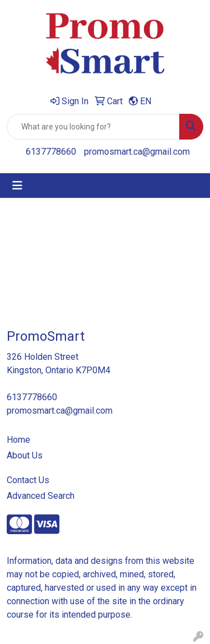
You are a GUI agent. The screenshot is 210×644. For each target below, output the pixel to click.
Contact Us (28, 480)
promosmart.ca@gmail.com (137, 152)
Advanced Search (41, 496)
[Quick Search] (93, 127)
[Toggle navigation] (17, 186)
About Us (25, 455)
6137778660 (51, 152)
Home (18, 440)
